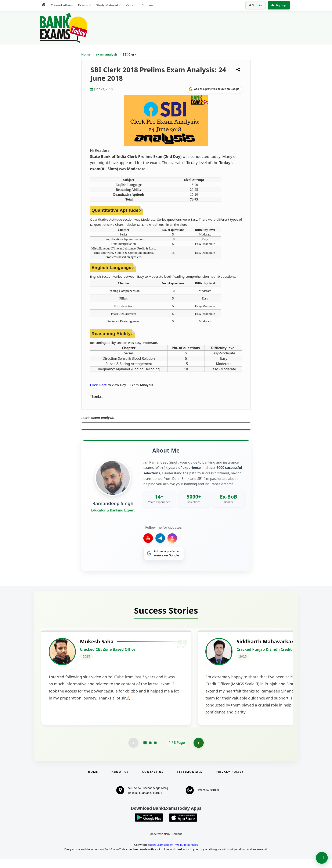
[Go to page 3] (155, 752)
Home (86, 54)
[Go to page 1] (145, 752)
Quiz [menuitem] (130, 5)
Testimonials (190, 781)
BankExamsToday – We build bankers (174, 854)
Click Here (98, 385)
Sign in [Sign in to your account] (255, 5)
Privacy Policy (230, 781)
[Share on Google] (214, 89)
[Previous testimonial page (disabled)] (133, 752)
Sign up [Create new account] (279, 5)
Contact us (153, 781)
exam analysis (107, 54)
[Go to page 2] (150, 752)
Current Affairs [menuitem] (62, 5)
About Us (120, 781)
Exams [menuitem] (83, 5)
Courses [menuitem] (147, 5)
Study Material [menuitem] (107, 5)
